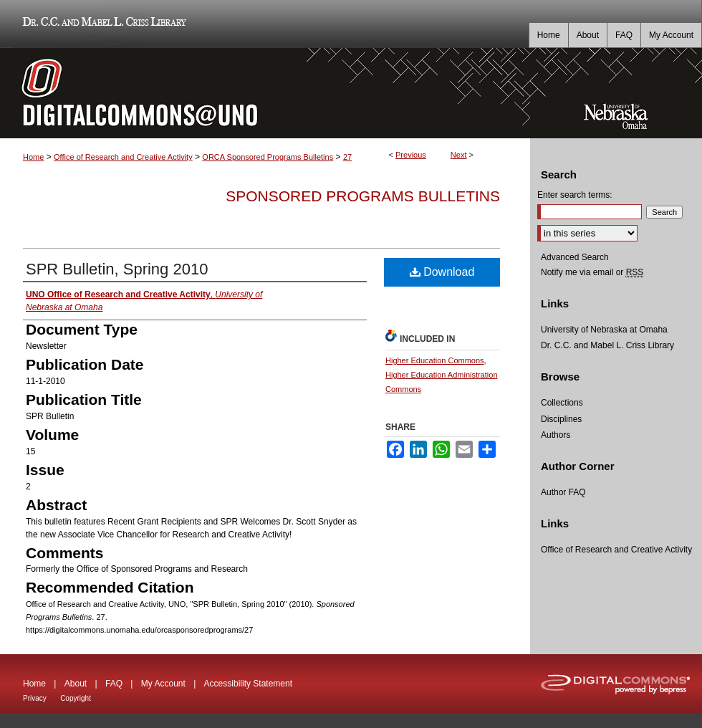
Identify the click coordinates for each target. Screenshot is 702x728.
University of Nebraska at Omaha (604, 330)
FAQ (114, 684)
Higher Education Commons (435, 360)
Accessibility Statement (248, 684)
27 (347, 157)
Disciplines (561, 419)
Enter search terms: (575, 195)
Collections (562, 403)
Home (33, 157)
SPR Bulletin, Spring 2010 (117, 269)
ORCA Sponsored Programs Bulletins (268, 157)
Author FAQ (563, 492)
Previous (411, 155)
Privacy (35, 698)
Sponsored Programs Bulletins (363, 196)
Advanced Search (575, 257)
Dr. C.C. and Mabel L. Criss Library (102, 24)
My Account (163, 684)
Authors (556, 435)
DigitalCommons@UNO (265, 93)
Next (459, 155)
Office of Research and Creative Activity (123, 157)
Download (442, 272)
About (76, 684)
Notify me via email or (592, 272)
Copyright (76, 698)
